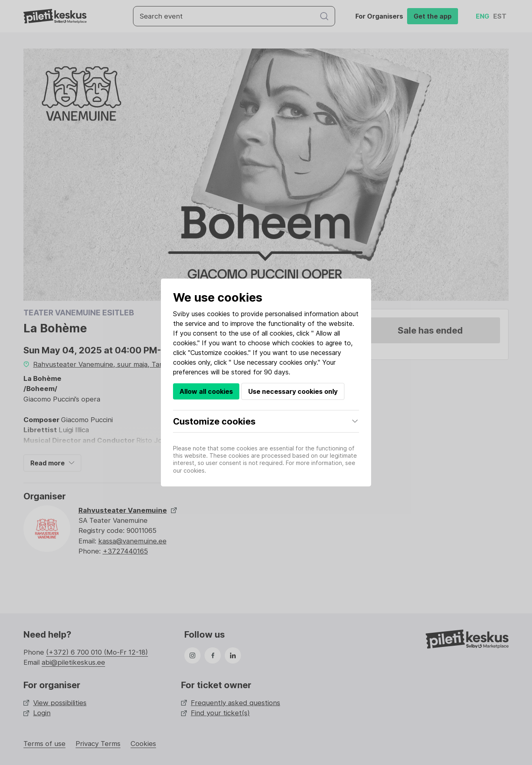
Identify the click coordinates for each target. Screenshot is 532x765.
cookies (218, 314)
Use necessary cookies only (293, 391)
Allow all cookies (206, 391)
